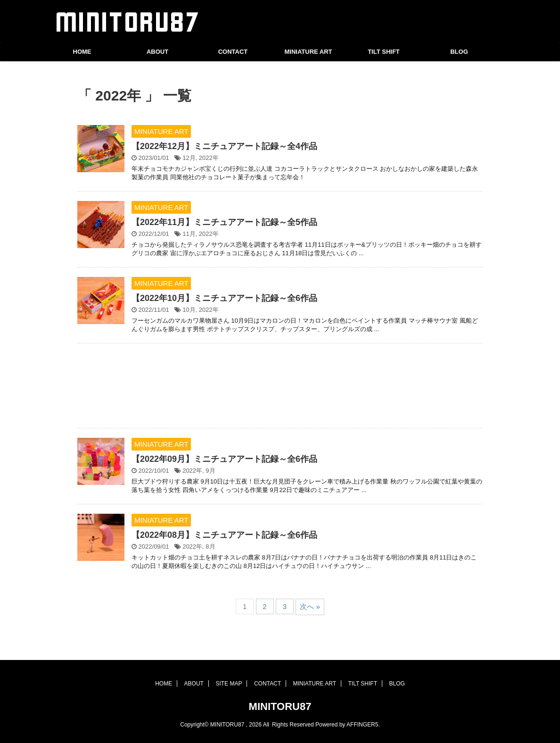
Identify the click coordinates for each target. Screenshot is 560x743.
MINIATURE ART (308, 52)
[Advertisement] (280, 388)
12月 (189, 158)
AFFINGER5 (362, 725)
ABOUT (157, 52)
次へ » (310, 606)
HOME (82, 52)
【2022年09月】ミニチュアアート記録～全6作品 (224, 459)
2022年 (209, 158)
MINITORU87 (280, 706)
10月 (189, 310)
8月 (210, 547)
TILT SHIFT (384, 52)
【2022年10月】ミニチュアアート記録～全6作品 (224, 298)
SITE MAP (229, 684)
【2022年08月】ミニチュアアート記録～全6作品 (224, 535)
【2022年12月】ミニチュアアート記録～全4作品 (224, 146)
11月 (189, 234)
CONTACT (233, 52)
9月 (210, 471)
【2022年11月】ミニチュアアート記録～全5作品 (224, 222)
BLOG (459, 52)
